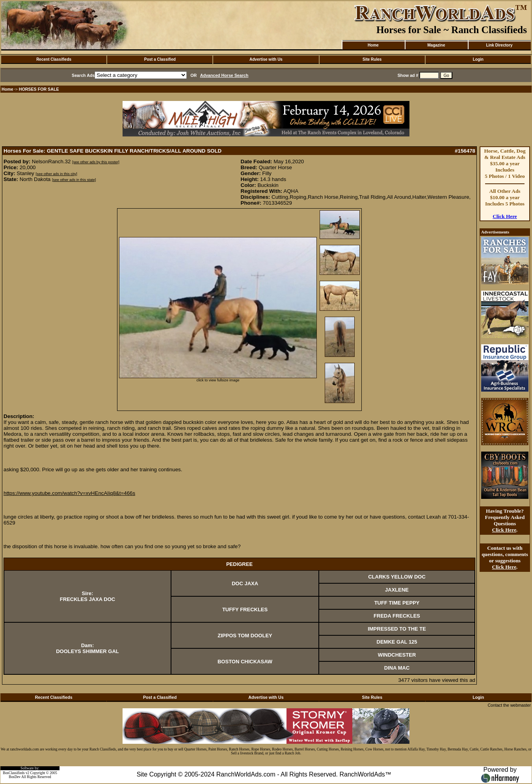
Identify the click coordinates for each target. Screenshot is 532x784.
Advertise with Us (266, 59)
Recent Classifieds (54, 59)
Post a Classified (160, 59)
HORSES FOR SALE (39, 89)
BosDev (15, 777)
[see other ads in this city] (57, 174)
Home (373, 45)
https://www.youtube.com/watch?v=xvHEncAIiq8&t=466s (69, 493)
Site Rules (372, 59)
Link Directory (499, 45)
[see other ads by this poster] (96, 162)
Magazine (436, 45)
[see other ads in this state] (74, 180)
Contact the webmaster (509, 705)
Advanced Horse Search (224, 75)
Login (478, 59)
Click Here (505, 216)
